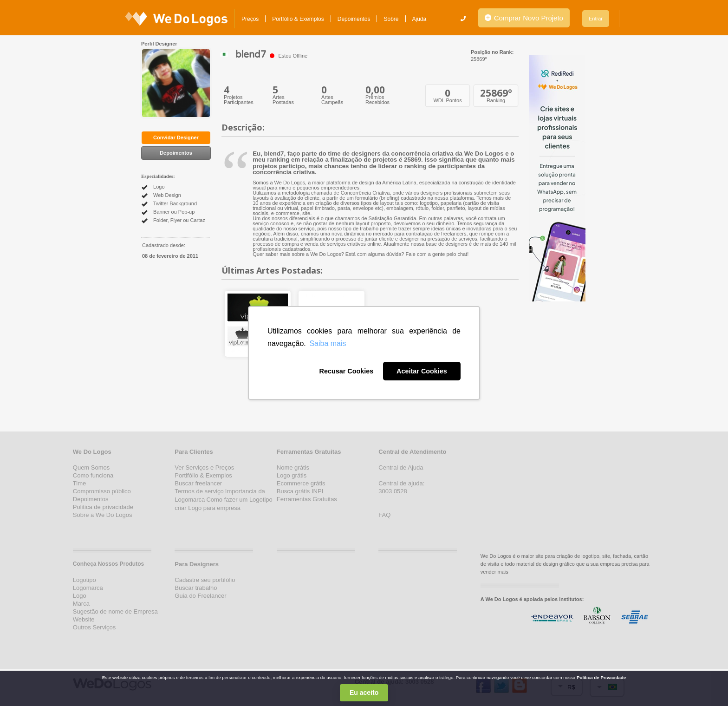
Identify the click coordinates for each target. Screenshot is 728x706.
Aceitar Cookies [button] (422, 371)
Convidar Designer (176, 137)
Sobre (391, 19)
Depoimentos (354, 19)
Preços (250, 19)
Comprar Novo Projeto (524, 18)
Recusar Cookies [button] (346, 371)
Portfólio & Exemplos (298, 19)
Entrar (596, 19)
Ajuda (419, 19)
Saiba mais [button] (328, 343)
